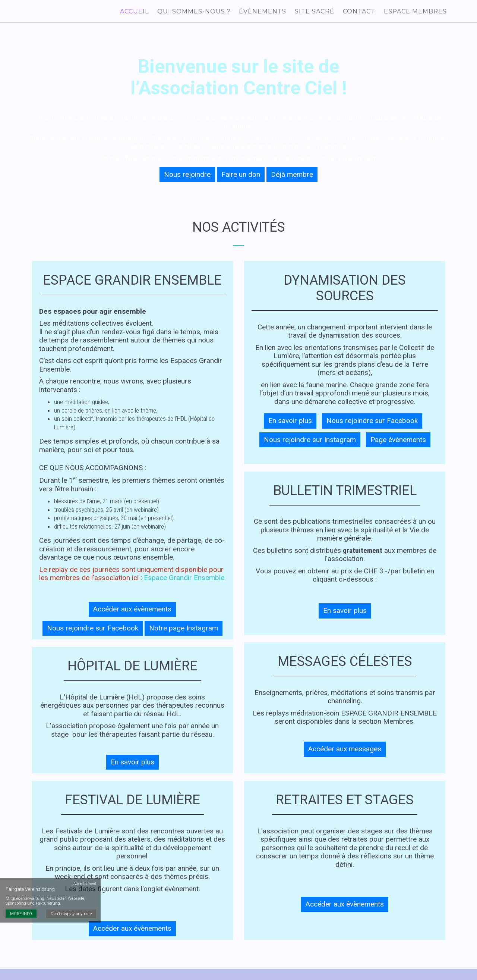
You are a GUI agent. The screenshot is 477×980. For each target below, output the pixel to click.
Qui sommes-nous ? (198, 12)
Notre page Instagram (184, 631)
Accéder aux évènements (132, 612)
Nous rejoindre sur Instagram (310, 442)
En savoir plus (132, 765)
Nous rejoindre (187, 177)
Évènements (266, 12)
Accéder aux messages (345, 752)
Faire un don (241, 177)
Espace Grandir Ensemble (184, 581)
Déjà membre (292, 177)
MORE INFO (21, 874)
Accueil (140, 12)
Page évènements (398, 442)
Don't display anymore (72, 874)
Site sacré (317, 12)
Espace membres (416, 12)
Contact (361, 12)
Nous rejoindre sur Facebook (93, 631)
